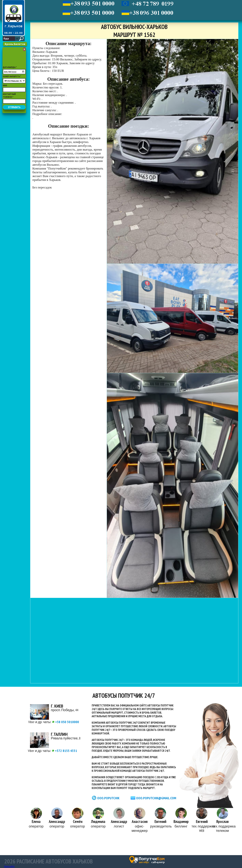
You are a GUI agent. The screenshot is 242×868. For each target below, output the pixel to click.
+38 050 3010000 (65, 722)
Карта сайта (9, 866)
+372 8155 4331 (64, 751)
